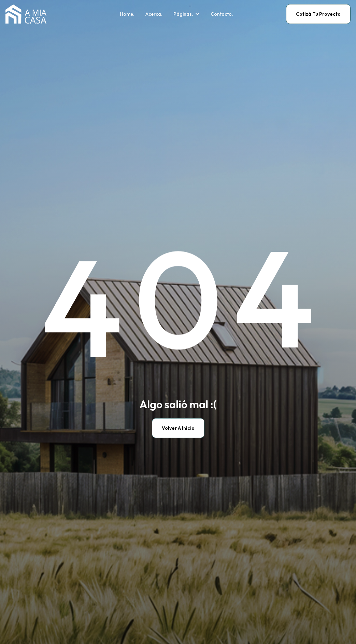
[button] (187, 14)
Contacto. (222, 14)
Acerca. (154, 14)
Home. (127, 14)
